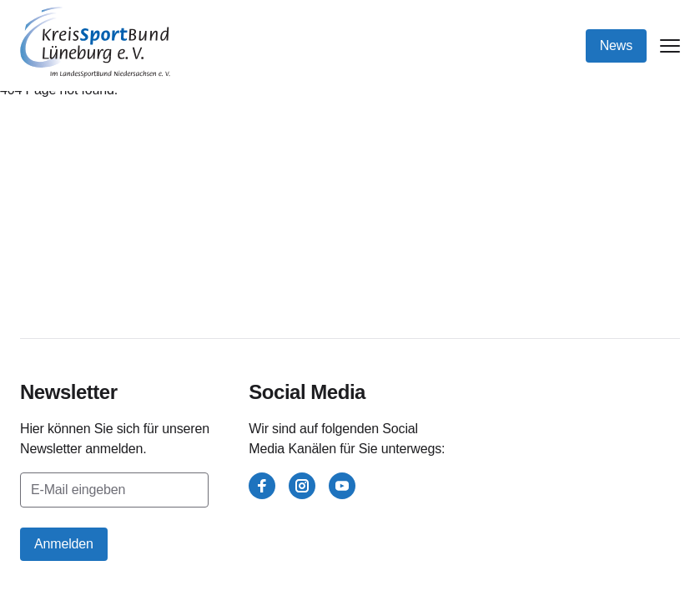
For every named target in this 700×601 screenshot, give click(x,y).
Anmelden (64, 544)
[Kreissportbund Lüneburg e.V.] (95, 42)
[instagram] (302, 486)
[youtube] (342, 486)
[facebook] (262, 486)
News (616, 45)
